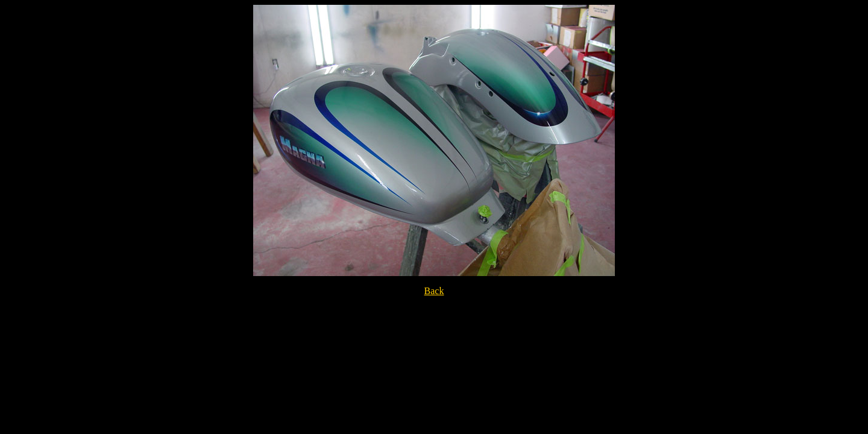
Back (434, 291)
